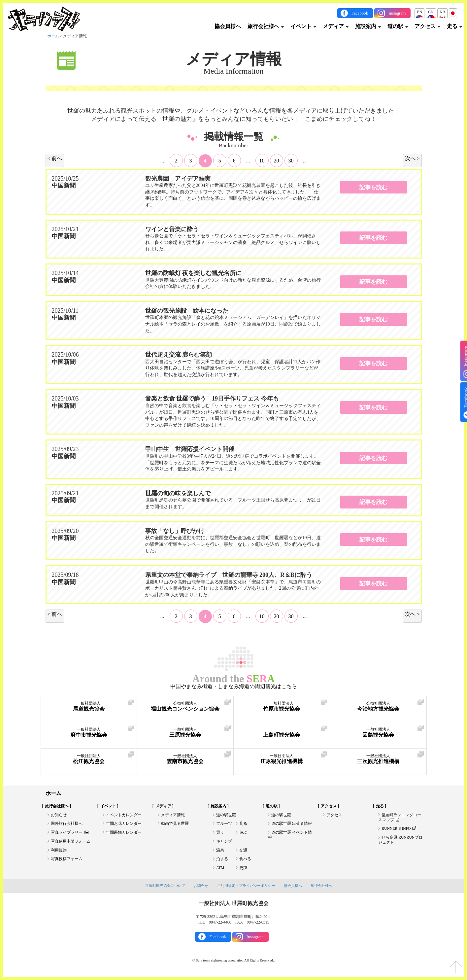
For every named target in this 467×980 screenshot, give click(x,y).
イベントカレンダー (124, 815)
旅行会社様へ (266, 26)
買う (220, 833)
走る (454, 26)
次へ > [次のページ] (412, 158)
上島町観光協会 (282, 733)
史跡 (243, 870)
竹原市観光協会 (282, 707)
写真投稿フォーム (67, 861)
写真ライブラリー (70, 833)
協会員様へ (228, 26)
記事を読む (374, 187)
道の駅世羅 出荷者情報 (292, 824)
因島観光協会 (378, 733)
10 (262, 160)
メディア (336, 26)
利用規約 (59, 852)
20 (277, 160)
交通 (243, 852)
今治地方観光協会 (378, 707)
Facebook (360, 13)
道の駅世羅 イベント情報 (290, 836)
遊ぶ (243, 833)
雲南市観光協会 (185, 759)
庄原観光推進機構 (282, 759)
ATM (220, 870)
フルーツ (224, 824)
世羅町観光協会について (165, 888)
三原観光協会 (185, 733)
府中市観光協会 (89, 733)
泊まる (222, 861)
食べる (245, 861)
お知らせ (59, 815)
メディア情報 (234, 59)
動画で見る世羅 (175, 824)
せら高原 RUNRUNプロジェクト (401, 841)
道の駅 (398, 26)
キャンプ (224, 842)
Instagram (397, 13)
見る (243, 824)
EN (419, 12)
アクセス (427, 26)
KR (442, 12)
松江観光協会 (89, 759)
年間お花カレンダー (124, 824)
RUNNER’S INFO (399, 829)
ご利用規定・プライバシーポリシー (246, 888)
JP (453, 12)
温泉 (220, 852)
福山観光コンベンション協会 (185, 707)
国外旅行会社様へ (67, 824)
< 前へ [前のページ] (55, 158)
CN (431, 12)
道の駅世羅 (226, 815)
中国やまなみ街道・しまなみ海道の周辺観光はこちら (234, 686)
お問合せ (201, 888)
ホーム (53, 36)
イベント (303, 26)
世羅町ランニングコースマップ (400, 818)
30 (291, 160)
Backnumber (234, 146)
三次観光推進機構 (378, 759)
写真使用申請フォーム (71, 842)
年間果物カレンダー (124, 833)
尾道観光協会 (89, 707)
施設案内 (368, 26)
